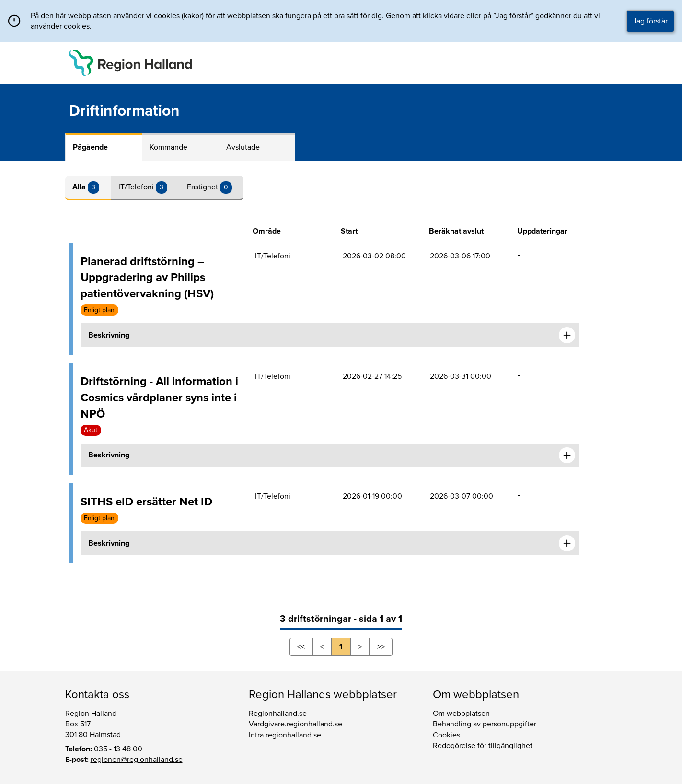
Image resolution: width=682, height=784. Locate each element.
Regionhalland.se (278, 714)
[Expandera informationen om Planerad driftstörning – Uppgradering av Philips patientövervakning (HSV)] (567, 335)
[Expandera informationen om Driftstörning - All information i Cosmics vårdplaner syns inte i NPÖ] (567, 456)
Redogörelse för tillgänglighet (483, 746)
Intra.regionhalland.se (285, 735)
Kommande (168, 147)
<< (301, 647)
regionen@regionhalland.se (137, 760)
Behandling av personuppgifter (485, 724)
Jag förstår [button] (650, 21)
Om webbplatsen (461, 714)
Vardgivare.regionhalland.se (295, 724)
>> (381, 647)
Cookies (446, 735)
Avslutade (243, 147)
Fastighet (203, 187)
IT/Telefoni (137, 187)
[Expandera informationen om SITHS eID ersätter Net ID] (567, 543)
